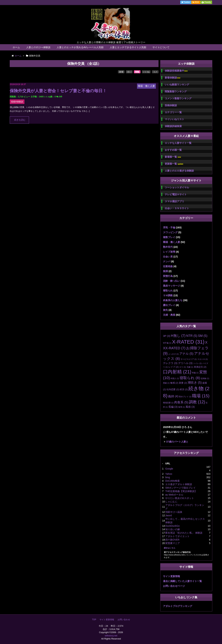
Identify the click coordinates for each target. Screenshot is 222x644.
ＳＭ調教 (168, 295)
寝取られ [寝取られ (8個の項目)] (190, 378)
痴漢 (165, 271)
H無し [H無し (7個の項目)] (178, 336)
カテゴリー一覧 (173, 112)
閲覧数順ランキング (176, 91)
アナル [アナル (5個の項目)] (186, 354)
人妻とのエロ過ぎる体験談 (179, 171)
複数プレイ (169, 237)
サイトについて (161, 47)
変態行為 (168, 276)
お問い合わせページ (174, 586)
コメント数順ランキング (178, 98)
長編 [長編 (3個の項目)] (173, 407)
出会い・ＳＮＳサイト (177, 208)
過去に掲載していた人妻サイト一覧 (182, 581)
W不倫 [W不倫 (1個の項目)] (167, 343)
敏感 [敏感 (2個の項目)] (174, 383)
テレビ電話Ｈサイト (176, 194)
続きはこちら (170, 548)
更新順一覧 (174, 164)
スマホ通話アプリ (174, 201)
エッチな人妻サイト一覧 (178, 143)
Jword (168, 515)
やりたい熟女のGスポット (180, 498)
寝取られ (168, 291)
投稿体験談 (171, 105)
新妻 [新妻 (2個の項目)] (183, 383)
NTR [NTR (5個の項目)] (192, 336)
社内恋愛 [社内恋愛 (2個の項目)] (173, 389)
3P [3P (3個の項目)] (167, 336)
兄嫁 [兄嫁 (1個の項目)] (190, 367)
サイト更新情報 (172, 576)
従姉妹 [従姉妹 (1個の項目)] (205, 378)
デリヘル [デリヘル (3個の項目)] (185, 363)
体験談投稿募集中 (176, 71)
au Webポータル (174, 495)
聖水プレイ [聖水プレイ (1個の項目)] (185, 397)
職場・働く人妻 (172, 242)
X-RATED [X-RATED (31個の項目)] (188, 342)
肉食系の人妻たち (173, 300)
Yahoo (169, 474)
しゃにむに (171, 502)
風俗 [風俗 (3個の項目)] (190, 407)
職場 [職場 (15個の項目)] (201, 396)
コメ (155, 72)
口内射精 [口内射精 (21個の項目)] (177, 372)
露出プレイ (169, 305)
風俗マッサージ (172, 286)
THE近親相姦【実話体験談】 (181, 491)
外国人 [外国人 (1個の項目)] (175, 378)
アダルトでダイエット (177, 536)
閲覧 (137, 72)
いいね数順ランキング (177, 85)
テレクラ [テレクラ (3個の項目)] (170, 363)
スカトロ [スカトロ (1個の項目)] (203, 359)
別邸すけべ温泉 (174, 512)
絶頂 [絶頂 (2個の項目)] (184, 389)
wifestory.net (111, 636)
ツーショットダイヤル (177, 187)
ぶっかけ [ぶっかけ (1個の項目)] (173, 354)
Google (169, 469)
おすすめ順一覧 (173, 150)
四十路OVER (172, 540)
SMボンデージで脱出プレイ (180, 488)
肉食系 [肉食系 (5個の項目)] (181, 402)
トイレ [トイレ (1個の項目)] (197, 363)
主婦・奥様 (169, 315)
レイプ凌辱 (169, 252)
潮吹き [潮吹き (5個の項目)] (195, 383)
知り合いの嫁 (173, 529)
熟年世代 (168, 247)
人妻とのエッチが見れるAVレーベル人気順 (80, 47)
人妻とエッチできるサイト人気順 (128, 47)
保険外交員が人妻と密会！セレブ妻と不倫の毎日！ (58, 91)
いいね (146, 72)
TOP (94, 620)
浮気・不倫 (169, 227)
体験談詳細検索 (173, 126)
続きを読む (20, 120)
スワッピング (170, 232)
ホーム (16, 47)
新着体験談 (172, 78)
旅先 (165, 310)
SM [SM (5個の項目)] (203, 336)
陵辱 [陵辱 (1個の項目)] (182, 407)
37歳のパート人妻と (177, 442)
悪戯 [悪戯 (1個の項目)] (166, 383)
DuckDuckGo (172, 526)
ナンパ (167, 261)
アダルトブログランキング (178, 606)
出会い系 (168, 257)
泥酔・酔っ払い (172, 281)
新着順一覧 (173, 157)
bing (168, 477)
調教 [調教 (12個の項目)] (197, 402)
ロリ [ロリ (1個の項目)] (183, 367)
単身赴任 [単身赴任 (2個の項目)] (200, 367)
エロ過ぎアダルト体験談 (179, 484)
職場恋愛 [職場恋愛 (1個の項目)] (168, 403)
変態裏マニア (173, 543)
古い (129, 72)
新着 (121, 72)
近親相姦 (168, 266)
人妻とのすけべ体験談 (38, 47)
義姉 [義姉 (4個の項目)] (173, 396)
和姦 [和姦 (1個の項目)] (195, 373)
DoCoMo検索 (172, 481)
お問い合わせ (124, 620)
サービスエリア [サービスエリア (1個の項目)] (189, 359)
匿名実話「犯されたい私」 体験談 (184, 533)
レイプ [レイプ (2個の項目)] (174, 367)
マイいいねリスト (174, 119)
